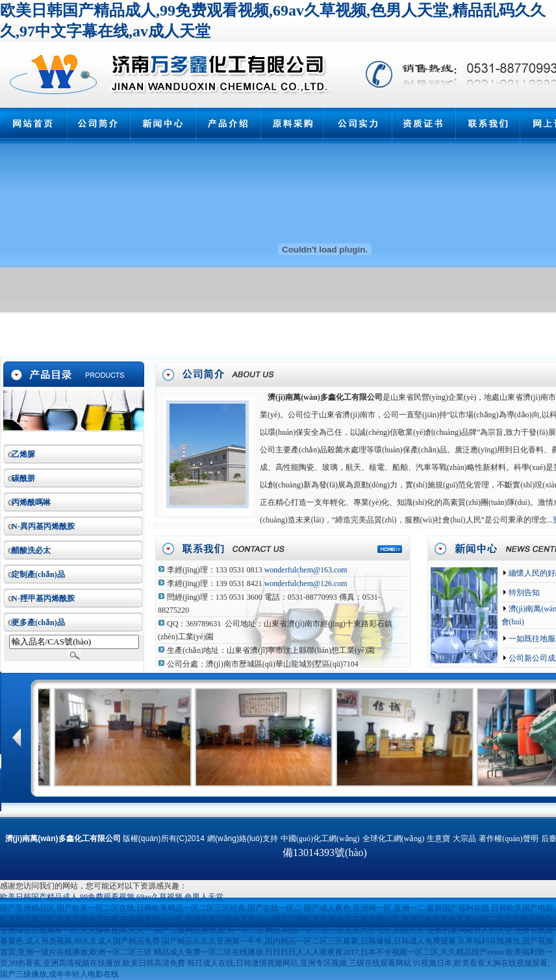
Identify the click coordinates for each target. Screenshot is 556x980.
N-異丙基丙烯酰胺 (43, 526)
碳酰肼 (23, 478)
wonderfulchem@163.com (306, 570)
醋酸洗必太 (31, 550)
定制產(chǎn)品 (38, 574)
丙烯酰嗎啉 (31, 502)
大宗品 (464, 839)
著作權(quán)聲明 (508, 839)
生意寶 (438, 839)
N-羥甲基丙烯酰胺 (43, 598)
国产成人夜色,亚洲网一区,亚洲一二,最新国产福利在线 (397, 908)
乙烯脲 (23, 454)
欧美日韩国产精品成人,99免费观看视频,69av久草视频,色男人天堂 (112, 897)
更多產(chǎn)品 (38, 622)
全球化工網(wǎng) (394, 839)
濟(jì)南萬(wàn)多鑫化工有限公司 (325, 397)
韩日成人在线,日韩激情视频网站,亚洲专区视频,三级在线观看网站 (299, 963)
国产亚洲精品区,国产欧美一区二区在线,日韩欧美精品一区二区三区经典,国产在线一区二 (151, 908)
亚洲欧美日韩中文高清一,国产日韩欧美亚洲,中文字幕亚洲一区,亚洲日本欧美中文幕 (328, 919)
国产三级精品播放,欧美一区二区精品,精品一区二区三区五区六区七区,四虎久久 (289, 930)
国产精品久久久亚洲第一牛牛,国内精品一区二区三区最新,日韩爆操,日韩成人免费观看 (309, 941)
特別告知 (523, 593)
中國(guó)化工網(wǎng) (320, 839)
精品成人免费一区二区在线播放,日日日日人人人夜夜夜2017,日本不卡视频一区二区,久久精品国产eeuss (329, 952)
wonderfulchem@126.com (306, 583)
